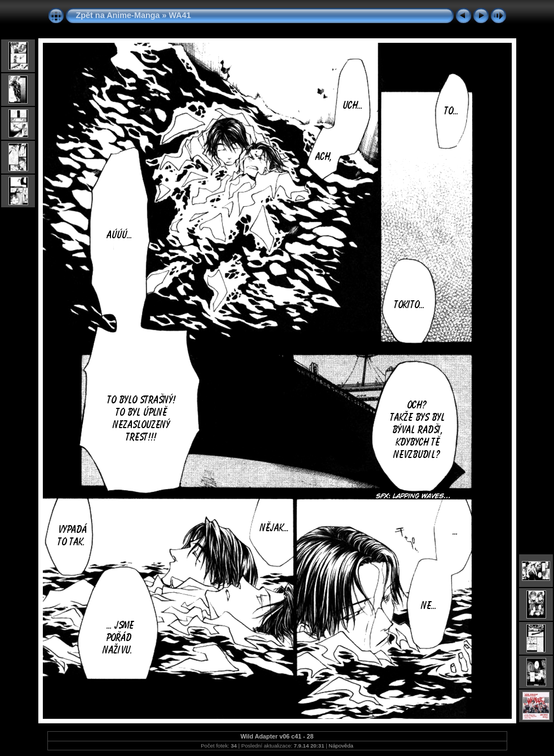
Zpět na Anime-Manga (118, 15)
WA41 (180, 15)
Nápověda (341, 746)
